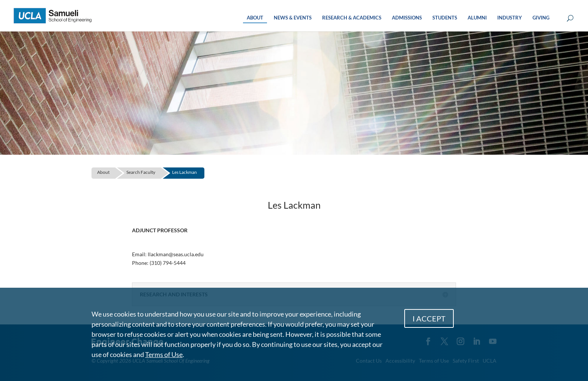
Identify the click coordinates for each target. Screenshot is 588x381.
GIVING (541, 18)
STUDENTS (445, 18)
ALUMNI (477, 18)
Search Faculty (141, 172)
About (103, 172)
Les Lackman (184, 172)
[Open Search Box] (570, 19)
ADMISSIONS (407, 18)
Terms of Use (164, 354)
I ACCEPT (429, 318)
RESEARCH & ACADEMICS (352, 18)
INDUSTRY (510, 18)
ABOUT (255, 18)
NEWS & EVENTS (293, 18)
